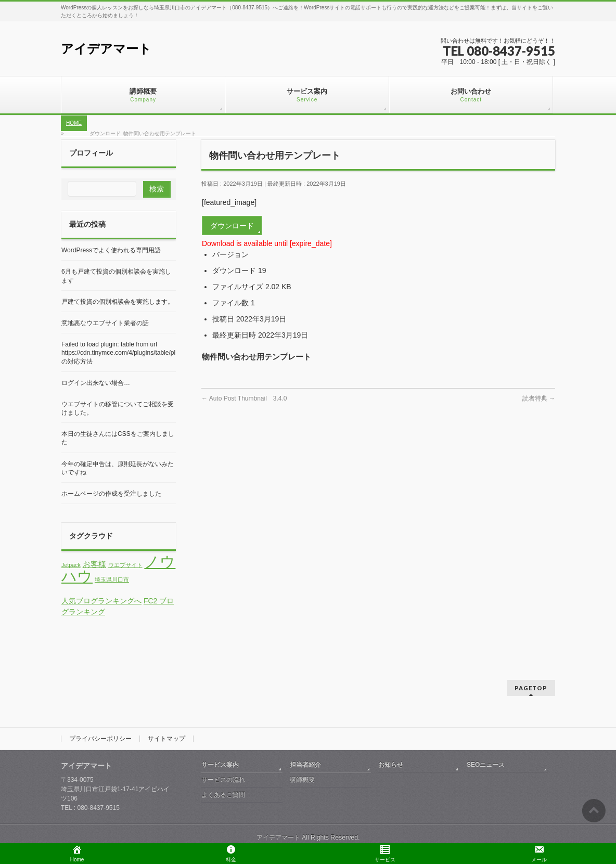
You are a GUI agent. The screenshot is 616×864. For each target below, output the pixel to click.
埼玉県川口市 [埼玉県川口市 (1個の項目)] (112, 579)
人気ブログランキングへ (101, 601)
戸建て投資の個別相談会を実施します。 (118, 302)
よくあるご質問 (223, 795)
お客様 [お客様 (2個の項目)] (94, 564)
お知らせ (391, 765)
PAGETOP (531, 688)
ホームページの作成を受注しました (111, 494)
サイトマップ (166, 739)
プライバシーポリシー (100, 739)
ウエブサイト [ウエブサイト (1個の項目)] (125, 565)
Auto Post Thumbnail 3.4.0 (244, 398)
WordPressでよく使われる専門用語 (111, 250)
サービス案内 (220, 765)
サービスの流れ (223, 780)
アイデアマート (106, 49)
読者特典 (539, 398)
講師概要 (302, 780)
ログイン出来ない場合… (96, 383)
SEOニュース (486, 765)
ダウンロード (232, 226)
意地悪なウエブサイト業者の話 (105, 323)
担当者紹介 (305, 765)
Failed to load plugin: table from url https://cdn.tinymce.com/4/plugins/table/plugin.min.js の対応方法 (136, 353)
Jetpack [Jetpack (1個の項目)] (71, 565)
